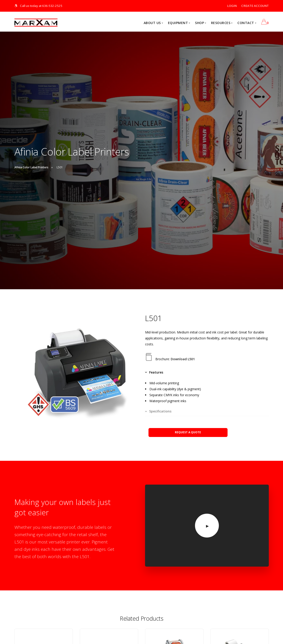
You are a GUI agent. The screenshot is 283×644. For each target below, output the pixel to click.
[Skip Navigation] (16, 6)
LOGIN (232, 6)
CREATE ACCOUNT (255, 6)
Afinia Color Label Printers (31, 168)
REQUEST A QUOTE (188, 432)
